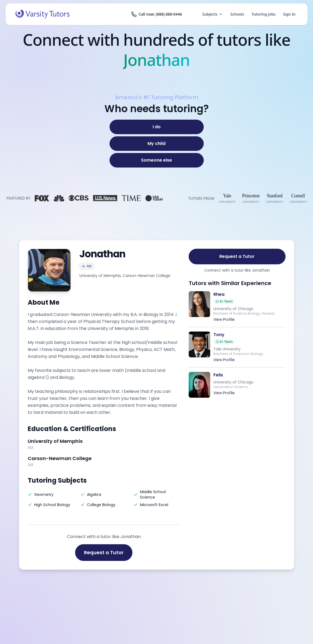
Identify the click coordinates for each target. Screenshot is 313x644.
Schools (237, 14)
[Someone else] (157, 160)
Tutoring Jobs (264, 14)
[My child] (157, 144)
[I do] (157, 127)
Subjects (213, 14)
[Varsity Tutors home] (43, 14)
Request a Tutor (104, 552)
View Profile (224, 319)
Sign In (289, 14)
